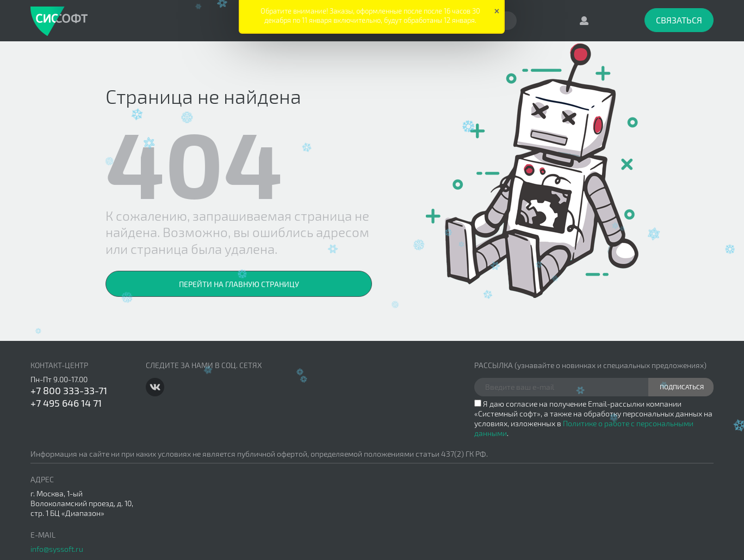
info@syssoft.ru (57, 549)
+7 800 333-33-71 (69, 390)
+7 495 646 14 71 (66, 403)
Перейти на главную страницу (239, 284)
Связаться (679, 20)
